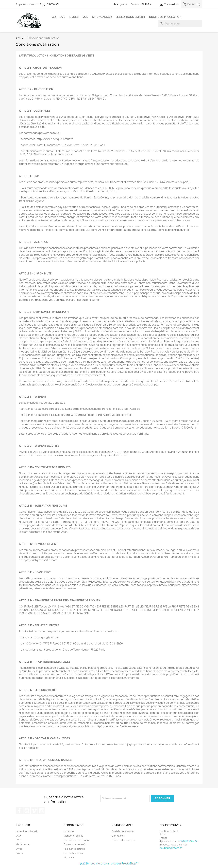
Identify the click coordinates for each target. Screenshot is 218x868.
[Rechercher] (180, 24)
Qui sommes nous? (75, 844)
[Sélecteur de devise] (147, 5)
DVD (63, 17)
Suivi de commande (123, 831)
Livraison (69, 831)
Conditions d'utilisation (77, 840)
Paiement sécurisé (74, 849)
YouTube (27, 811)
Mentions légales (73, 836)
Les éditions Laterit (27, 831)
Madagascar (102, 17)
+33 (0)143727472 (47, 4)
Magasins (69, 857)
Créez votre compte (123, 840)
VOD (85, 17)
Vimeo (34, 811)
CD (54, 17)
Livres (74, 17)
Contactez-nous (73, 853)
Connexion (118, 836)
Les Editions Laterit (130, 17)
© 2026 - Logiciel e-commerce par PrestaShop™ (109, 864)
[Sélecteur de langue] (121, 5)
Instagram (42, 811)
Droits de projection (165, 17)
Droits (19, 853)
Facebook (19, 811)
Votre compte (122, 825)
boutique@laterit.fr (171, 848)
